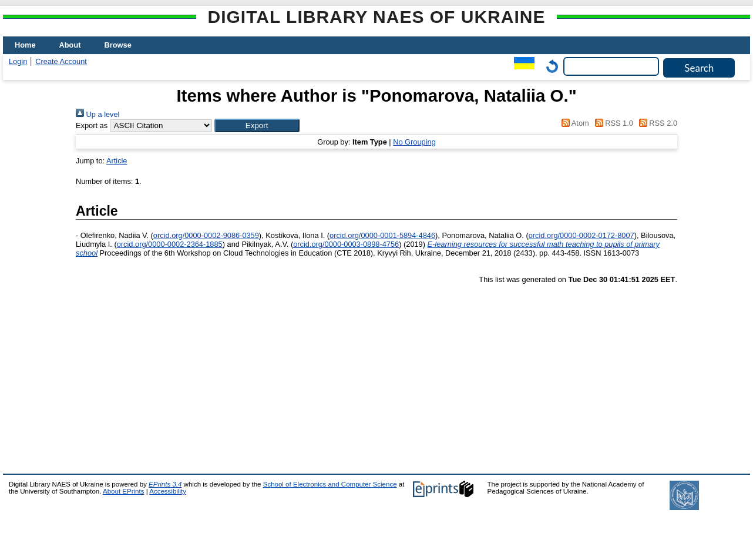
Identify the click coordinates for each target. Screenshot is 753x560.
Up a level (98, 114)
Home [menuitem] (25, 45)
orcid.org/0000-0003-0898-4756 (346, 244)
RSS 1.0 (612, 123)
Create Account (61, 61)
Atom (574, 123)
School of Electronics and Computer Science (330, 484)
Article (117, 161)
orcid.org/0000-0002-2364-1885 (170, 244)
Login (18, 61)
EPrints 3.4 (165, 484)
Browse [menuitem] (118, 45)
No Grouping (414, 142)
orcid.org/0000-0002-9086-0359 (206, 235)
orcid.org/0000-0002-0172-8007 (581, 235)
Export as (92, 125)
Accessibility (168, 491)
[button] (257, 125)
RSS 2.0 (656, 123)
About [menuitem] (70, 45)
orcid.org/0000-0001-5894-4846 (382, 235)
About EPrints (123, 491)
